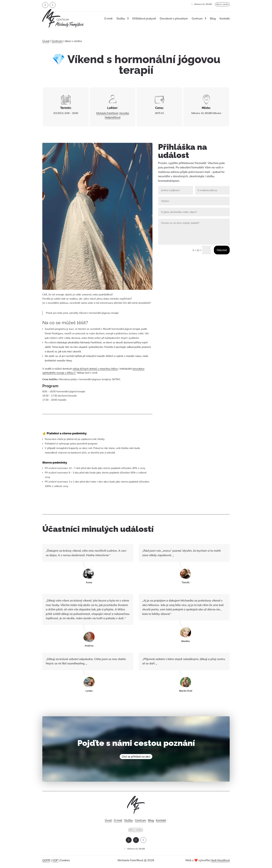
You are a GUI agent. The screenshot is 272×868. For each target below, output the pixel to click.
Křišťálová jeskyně (144, 18)
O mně (108, 18)
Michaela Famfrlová (107, 113)
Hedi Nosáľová (220, 863)
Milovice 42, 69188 (197, 4)
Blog (213, 18)
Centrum (197, 18)
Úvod (46, 41)
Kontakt (225, 18)
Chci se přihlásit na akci (136, 757)
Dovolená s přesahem (174, 18)
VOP (55, 863)
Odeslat (222, 250)
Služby (121, 18)
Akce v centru (220, 4)
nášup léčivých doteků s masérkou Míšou (95, 369)
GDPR (46, 863)
